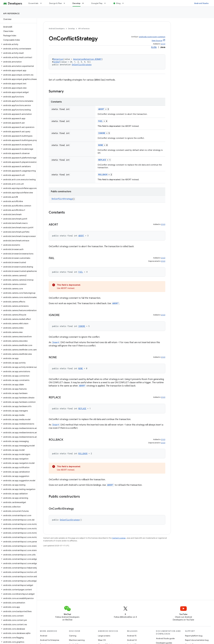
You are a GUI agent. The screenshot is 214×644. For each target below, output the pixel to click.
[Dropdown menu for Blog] (124, 3)
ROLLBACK (103, 175)
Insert (56, 342)
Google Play (97, 3)
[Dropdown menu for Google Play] (106, 3)
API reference (12, 13)
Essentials (34, 3)
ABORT (101, 109)
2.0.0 (163, 44)
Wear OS (102, 640)
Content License (119, 538)
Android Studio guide (165, 638)
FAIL (100, 121)
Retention (58, 59)
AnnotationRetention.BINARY (87, 59)
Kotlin (154, 47)
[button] (18, 44)
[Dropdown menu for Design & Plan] (66, 3)
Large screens (104, 636)
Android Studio (201, 3)
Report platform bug (194, 636)
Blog (118, 3)
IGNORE (102, 133)
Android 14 (132, 640)
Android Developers (57, 29)
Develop (71, 29)
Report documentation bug (197, 640)
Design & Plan (55, 3)
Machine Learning (77, 640)
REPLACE (102, 160)
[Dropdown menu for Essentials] (42, 3)
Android (44, 636)
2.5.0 (163, 224)
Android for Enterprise (50, 640)
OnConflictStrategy (82, 65)
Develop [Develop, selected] (76, 3)
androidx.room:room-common (152, 37)
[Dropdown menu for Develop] (84, 3)
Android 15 (132, 636)
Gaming (73, 636)
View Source (157, 41)
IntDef (57, 62)
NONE (101, 145)
